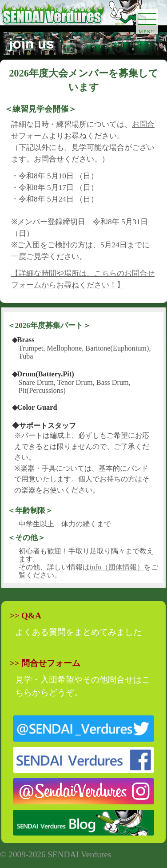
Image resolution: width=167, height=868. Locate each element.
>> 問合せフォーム (45, 663)
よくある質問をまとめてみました (78, 632)
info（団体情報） (117, 567)
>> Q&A (25, 616)
